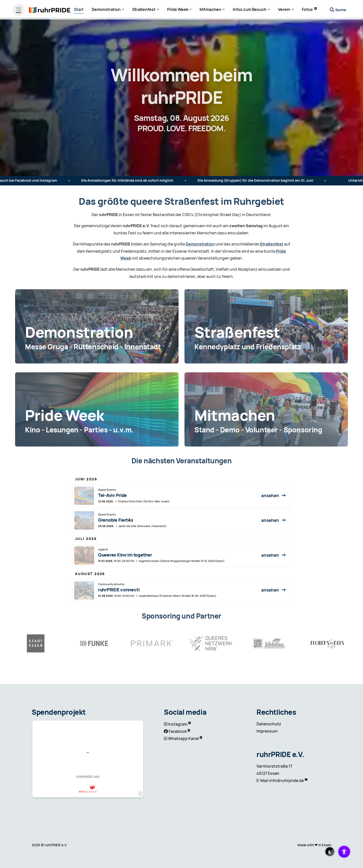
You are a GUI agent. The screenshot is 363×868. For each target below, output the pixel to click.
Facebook (178, 731)
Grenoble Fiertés (116, 520)
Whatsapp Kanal (183, 739)
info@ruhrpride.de (287, 781)
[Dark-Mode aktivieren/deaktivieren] (330, 852)
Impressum (267, 731)
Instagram (178, 724)
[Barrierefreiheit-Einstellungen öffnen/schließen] (344, 852)
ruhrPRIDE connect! (119, 590)
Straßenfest (272, 244)
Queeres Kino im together (125, 555)
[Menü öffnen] (19, 9)
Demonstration (200, 244)
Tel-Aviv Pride (112, 495)
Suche (341, 9)
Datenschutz (269, 724)
